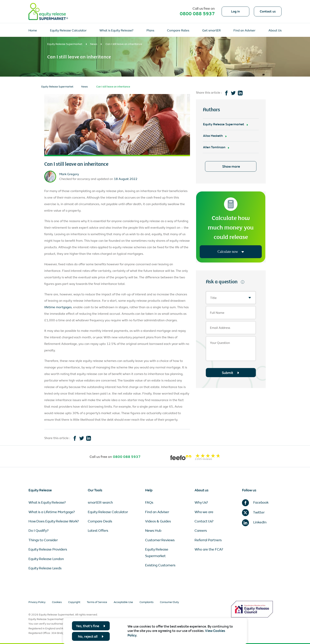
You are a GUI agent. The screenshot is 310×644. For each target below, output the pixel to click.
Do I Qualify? (39, 531)
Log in (235, 11)
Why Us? (201, 502)
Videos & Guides (158, 521)
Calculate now (231, 252)
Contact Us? (204, 521)
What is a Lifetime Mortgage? (52, 512)
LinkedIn (254, 522)
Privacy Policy (37, 602)
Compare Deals (100, 521)
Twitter (253, 512)
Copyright (74, 602)
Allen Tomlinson (214, 147)
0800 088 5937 (197, 14)
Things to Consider (43, 540)
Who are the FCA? (209, 549)
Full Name (217, 313)
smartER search (100, 502)
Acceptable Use (123, 602)
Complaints (146, 602)
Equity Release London (46, 559)
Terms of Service (97, 602)
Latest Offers (98, 531)
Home (33, 30)
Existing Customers (160, 565)
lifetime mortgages (58, 307)
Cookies (57, 602)
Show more (231, 166)
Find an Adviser (244, 30)
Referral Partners (208, 540)
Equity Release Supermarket (65, 44)
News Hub (153, 531)
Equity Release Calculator (68, 30)
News (94, 44)
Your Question (220, 343)
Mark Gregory (69, 174)
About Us (275, 30)
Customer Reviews (160, 540)
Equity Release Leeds (45, 568)
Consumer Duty (169, 602)
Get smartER (211, 30)
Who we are (204, 512)
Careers (201, 531)
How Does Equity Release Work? (54, 521)
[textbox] (231, 298)
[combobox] (231, 298)
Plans (150, 30)
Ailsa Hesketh (213, 136)
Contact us (268, 11)
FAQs (149, 502)
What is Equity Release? (116, 30)
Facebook (255, 502)
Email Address (220, 328)
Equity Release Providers (48, 549)
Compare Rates (178, 30)
